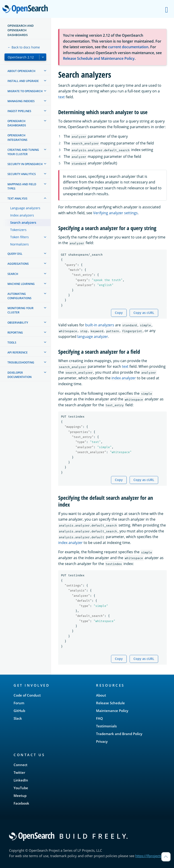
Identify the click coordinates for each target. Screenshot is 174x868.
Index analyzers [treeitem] (22, 215)
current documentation (128, 47)
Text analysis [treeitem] (17, 198)
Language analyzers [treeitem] (25, 208)
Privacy (102, 741)
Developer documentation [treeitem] (19, 375)
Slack (18, 718)
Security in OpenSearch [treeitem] (25, 164)
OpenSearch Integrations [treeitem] (17, 137)
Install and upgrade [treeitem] (23, 81)
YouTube (21, 788)
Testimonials (106, 726)
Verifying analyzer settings (115, 213)
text (62, 97)
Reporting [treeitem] (15, 333)
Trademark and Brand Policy (119, 734)
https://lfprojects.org (151, 856)
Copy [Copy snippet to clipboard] (119, 313)
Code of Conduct (27, 695)
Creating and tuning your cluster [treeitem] (23, 152)
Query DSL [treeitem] (15, 254)
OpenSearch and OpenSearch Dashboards (21, 30)
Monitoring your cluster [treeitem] (21, 310)
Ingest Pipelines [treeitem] (19, 111)
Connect (21, 765)
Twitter (19, 772)
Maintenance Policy (112, 711)
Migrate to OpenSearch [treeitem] (25, 91)
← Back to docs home (24, 47)
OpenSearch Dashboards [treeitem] (17, 123)
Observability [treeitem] (18, 323)
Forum (19, 703)
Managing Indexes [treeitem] (21, 101)
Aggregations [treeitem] (18, 264)
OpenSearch (26, 10)
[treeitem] (45, 71)
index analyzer (124, 378)
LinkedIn (21, 780)
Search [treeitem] (13, 274)
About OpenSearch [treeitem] (21, 71)
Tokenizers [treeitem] (18, 230)
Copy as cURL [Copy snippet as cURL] (144, 313)
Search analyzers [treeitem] (23, 222)
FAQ (99, 718)
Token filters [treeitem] (19, 237)
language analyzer (93, 337)
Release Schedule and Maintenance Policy (99, 58)
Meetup (20, 796)
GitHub (19, 711)
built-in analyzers (100, 325)
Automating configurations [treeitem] (19, 296)
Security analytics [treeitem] (22, 174)
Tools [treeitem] (12, 343)
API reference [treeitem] (18, 352)
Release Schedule (110, 703)
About (101, 695)
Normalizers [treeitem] (19, 244)
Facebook (21, 803)
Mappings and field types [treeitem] (22, 186)
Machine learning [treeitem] (21, 284)
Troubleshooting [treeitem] (21, 362)
